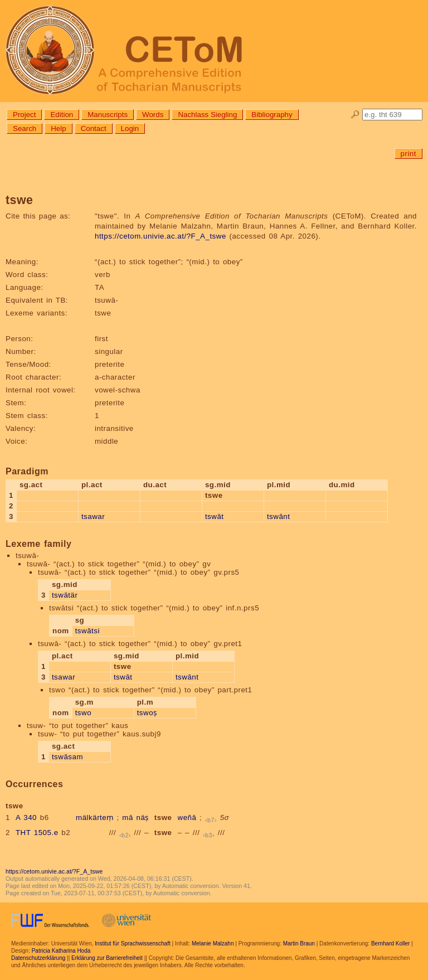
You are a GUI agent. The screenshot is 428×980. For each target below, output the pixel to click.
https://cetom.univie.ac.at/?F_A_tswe (160, 236)
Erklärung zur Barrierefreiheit (107, 958)
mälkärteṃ (95, 818)
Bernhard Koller (390, 943)
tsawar (93, 516)
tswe (163, 818)
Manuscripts (108, 115)
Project (24, 115)
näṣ (143, 818)
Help (58, 128)
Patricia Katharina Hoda (61, 951)
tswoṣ (147, 713)
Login (130, 128)
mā (128, 818)
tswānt (279, 516)
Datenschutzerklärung (38, 958)
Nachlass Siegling (207, 115)
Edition (62, 115)
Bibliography (272, 115)
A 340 (26, 818)
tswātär (65, 595)
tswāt (215, 516)
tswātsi (87, 631)
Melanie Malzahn (213, 943)
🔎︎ (355, 115)
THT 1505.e (37, 833)
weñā (187, 818)
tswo (83, 713)
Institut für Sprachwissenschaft (133, 943)
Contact (94, 128)
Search (25, 128)
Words (153, 115)
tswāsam (67, 757)
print (408, 154)
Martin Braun (299, 943)
